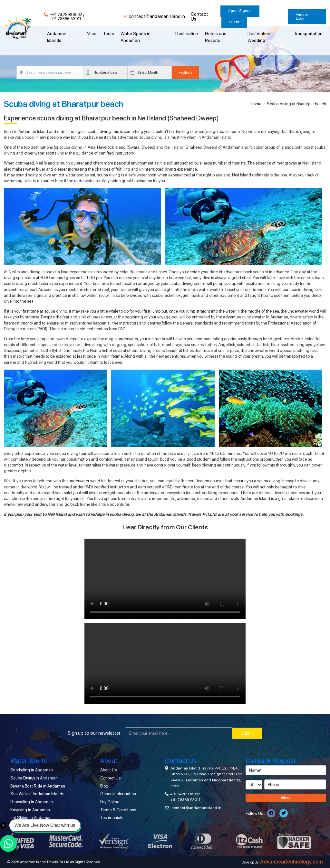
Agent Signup (240, 11)
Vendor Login (302, 16)
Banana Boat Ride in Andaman (38, 786)
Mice (92, 33)
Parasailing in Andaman (32, 802)
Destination (187, 33)
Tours (109, 33)
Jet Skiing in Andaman (31, 818)
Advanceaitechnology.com (291, 862)
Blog (104, 786)
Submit (247, 733)
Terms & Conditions (118, 810)
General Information (118, 794)
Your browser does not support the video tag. (165, 579)
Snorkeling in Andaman (32, 770)
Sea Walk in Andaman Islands (37, 794)
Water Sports (29, 760)
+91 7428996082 (66, 15)
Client (234, 22)
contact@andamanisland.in (157, 16)
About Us (108, 770)
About (109, 760)
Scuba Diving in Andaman (34, 778)
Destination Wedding (259, 37)
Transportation (308, 33)
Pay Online (110, 802)
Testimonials (112, 818)
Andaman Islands (57, 37)
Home (256, 104)
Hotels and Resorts (216, 37)
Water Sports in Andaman (136, 37)
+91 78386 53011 (65, 19)
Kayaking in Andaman (30, 810)
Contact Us (199, 17)
